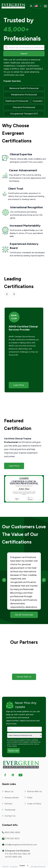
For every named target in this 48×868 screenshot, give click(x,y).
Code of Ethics (34, 804)
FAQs (30, 797)
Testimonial (10, 810)
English (22, 866)
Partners (9, 804)
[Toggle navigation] (45, 6)
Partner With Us (34, 791)
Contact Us (10, 816)
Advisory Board (12, 797)
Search (24, 54)
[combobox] (24, 866)
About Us (9, 791)
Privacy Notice (12, 746)
